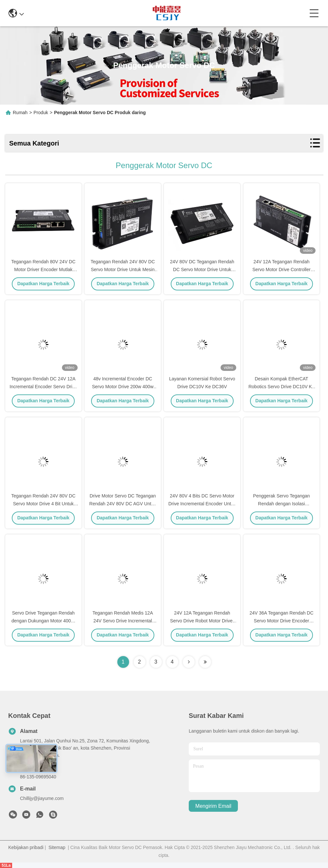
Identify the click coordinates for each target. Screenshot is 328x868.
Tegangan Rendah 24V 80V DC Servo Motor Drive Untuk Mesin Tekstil (123, 269)
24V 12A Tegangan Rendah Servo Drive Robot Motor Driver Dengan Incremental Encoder (202, 621)
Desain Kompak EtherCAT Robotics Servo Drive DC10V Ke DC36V (281, 387)
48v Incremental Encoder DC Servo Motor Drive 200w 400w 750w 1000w (123, 387)
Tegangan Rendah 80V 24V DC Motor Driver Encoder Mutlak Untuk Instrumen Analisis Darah (43, 269)
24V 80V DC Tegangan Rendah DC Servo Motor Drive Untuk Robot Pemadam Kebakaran (202, 269)
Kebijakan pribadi (26, 847)
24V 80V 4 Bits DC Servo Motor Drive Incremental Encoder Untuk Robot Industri (202, 504)
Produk (41, 113)
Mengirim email (213, 806)
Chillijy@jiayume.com (42, 798)
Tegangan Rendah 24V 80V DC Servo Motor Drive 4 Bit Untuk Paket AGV (43, 504)
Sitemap (57, 847)
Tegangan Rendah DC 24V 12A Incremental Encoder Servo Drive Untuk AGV (43, 387)
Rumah (20, 113)
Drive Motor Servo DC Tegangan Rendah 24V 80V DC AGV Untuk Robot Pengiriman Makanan (123, 504)
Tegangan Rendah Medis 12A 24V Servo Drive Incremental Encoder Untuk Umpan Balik (123, 621)
